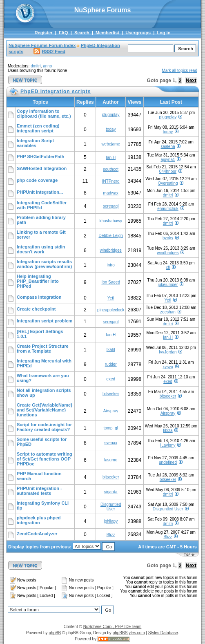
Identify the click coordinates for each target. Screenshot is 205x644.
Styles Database (163, 633)
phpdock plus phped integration (39, 520)
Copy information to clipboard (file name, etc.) (44, 114)
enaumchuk (168, 209)
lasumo (111, 460)
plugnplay (111, 115)
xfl (168, 267)
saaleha (168, 146)
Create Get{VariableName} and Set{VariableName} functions (45, 410)
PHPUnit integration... (40, 192)
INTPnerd (111, 181)
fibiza (168, 430)
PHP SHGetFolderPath (41, 157)
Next (191, 80)
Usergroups (138, 33)
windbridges (111, 250)
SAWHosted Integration (42, 168)
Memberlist (107, 33)
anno (47, 66)
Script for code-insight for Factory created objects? (44, 427)
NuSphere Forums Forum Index (42, 45)
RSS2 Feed (49, 51)
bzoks (168, 238)
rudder (111, 364)
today (111, 129)
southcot (111, 169)
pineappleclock (111, 310)
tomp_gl (111, 428)
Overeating (168, 183)
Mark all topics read (179, 70)
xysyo (168, 367)
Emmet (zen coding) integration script (38, 128)
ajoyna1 (168, 160)
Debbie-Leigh (111, 236)
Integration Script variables (35, 143)
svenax (111, 443)
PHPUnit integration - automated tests (39, 491)
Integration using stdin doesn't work (41, 249)
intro (110, 265)
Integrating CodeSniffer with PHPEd (42, 205)
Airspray (111, 411)
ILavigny (168, 445)
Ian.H (111, 158)
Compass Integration (39, 297)
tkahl (111, 350)
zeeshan (168, 312)
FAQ (64, 33)
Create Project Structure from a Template (43, 349)
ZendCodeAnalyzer (37, 534)
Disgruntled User (111, 507)
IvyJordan (168, 352)
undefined (168, 462)
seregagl (111, 206)
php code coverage (37, 180)
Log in (164, 33)
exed (111, 379)
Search (82, 33)
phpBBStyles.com (129, 633)
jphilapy (111, 521)
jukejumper (168, 285)
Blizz (111, 535)
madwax (111, 193)
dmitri (36, 66)
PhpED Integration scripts (56, 92)
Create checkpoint (36, 309)
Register (44, 33)
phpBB (55, 633)
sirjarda (111, 492)
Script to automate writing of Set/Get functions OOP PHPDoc (45, 459)
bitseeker (111, 394)
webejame (111, 144)
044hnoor (168, 171)
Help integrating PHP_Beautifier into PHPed (38, 281)
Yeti (111, 298)
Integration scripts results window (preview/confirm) (44, 264)
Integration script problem (45, 321)
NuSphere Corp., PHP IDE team (113, 627)
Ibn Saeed (111, 282)
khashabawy (111, 221)
